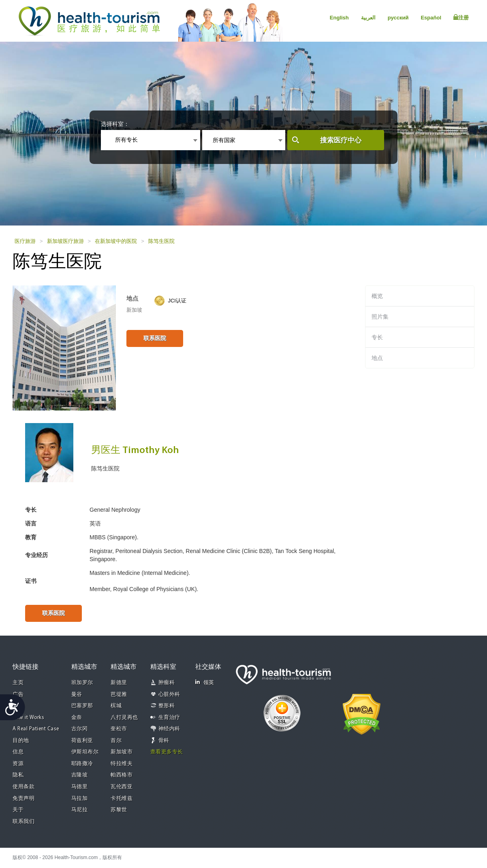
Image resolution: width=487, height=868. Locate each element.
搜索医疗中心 (341, 140)
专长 (377, 337)
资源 (18, 764)
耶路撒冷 (82, 764)
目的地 (21, 741)
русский (398, 18)
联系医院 (155, 338)
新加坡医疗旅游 (65, 241)
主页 (18, 683)
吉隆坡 (80, 775)
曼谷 (77, 695)
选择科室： (115, 124)
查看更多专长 (167, 752)
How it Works (28, 718)
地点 (377, 358)
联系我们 (23, 822)
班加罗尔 (82, 683)
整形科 (167, 706)
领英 (205, 682)
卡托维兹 (122, 799)
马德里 (80, 787)
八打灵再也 (124, 718)
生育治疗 (169, 718)
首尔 (116, 741)
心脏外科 (169, 695)
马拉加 (80, 799)
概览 (377, 296)
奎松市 (119, 729)
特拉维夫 (122, 764)
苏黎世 (119, 810)
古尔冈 (80, 729)
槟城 (116, 706)
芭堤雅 (119, 695)
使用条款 (23, 787)
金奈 (77, 718)
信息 (18, 752)
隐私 (18, 775)
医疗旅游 (25, 241)
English (339, 18)
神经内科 (169, 729)
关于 (18, 810)
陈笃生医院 (161, 241)
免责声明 (23, 799)
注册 (461, 17)
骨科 (164, 741)
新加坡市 (122, 752)
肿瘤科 (167, 683)
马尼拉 (80, 810)
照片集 (380, 317)
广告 (18, 695)
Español (431, 18)
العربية (368, 18)
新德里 (119, 683)
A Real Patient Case (36, 729)
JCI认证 (177, 301)
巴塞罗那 (82, 706)
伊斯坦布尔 (85, 752)
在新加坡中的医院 (116, 241)
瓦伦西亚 (122, 787)
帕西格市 (122, 775)
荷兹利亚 (82, 741)
